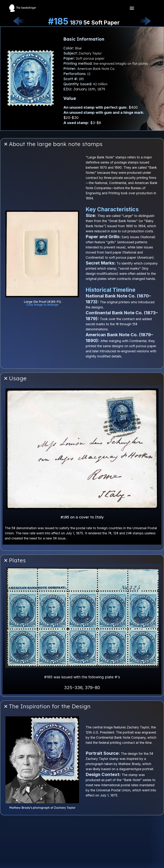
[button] (82, 144)
